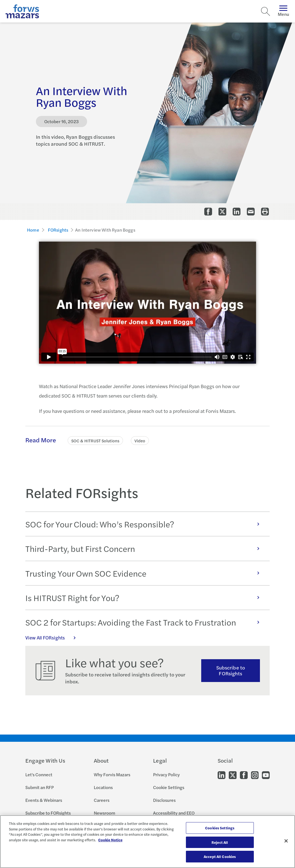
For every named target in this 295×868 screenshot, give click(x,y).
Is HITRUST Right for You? (145, 598)
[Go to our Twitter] (233, 775)
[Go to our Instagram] (255, 775)
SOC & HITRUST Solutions (95, 441)
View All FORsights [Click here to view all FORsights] (53, 638)
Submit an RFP (40, 787)
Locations (103, 787)
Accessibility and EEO (174, 813)
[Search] (265, 11)
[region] (147, 842)
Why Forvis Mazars (112, 774)
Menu (283, 11)
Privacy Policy (166, 774)
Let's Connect (39, 774)
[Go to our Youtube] (266, 775)
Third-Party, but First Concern (145, 548)
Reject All (220, 842)
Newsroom (105, 813)
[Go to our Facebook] (244, 775)
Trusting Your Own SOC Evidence (145, 573)
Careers (102, 800)
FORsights (58, 230)
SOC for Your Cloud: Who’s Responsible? (145, 524)
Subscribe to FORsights (231, 670)
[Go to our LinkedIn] (222, 775)
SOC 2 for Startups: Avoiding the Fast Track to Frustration (145, 622)
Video (140, 441)
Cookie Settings (169, 787)
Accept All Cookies (220, 856)
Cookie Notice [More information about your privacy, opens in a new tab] (110, 840)
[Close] (286, 841)
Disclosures (164, 800)
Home (33, 230)
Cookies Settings (220, 828)
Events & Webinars (44, 800)
